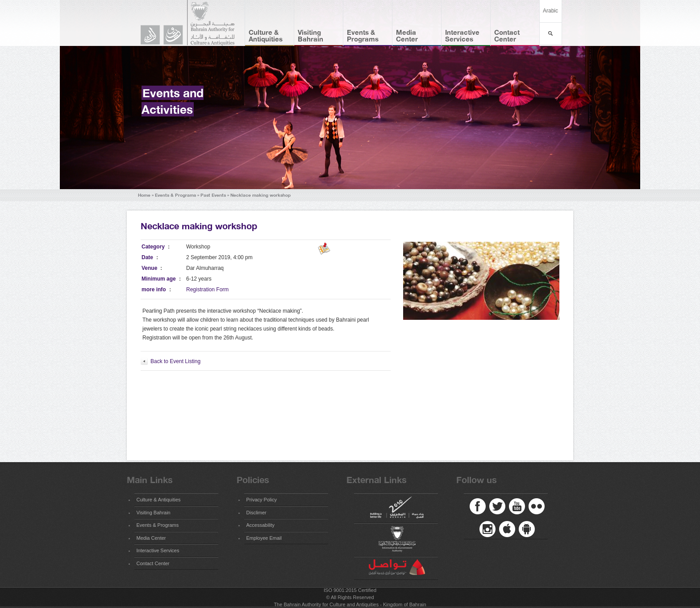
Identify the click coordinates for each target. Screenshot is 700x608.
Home (144, 195)
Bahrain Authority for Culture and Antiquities (191, 23)
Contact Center (507, 36)
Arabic (550, 11)
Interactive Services (462, 36)
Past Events (213, 195)
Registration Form (207, 290)
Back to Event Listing (175, 361)
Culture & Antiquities (266, 36)
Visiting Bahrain (310, 36)
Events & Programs (363, 36)
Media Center (407, 36)
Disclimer (256, 513)
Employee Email (264, 538)
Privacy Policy (262, 500)
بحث (551, 34)
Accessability (261, 525)
